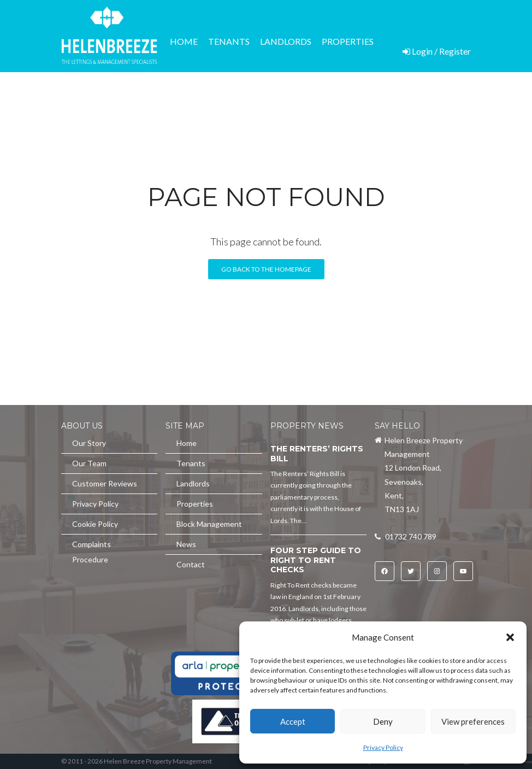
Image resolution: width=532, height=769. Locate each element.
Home (184, 41)
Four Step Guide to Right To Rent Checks (316, 560)
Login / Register (437, 51)
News (289, 102)
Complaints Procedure (91, 552)
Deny (383, 721)
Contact (334, 102)
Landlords (286, 41)
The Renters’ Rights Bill (317, 454)
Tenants (229, 41)
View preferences (473, 721)
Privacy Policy (383, 747)
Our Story (89, 443)
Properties (348, 41)
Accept (293, 721)
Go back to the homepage (266, 269)
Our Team (89, 463)
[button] (510, 637)
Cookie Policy (95, 524)
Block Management (218, 102)
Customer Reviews (105, 483)
